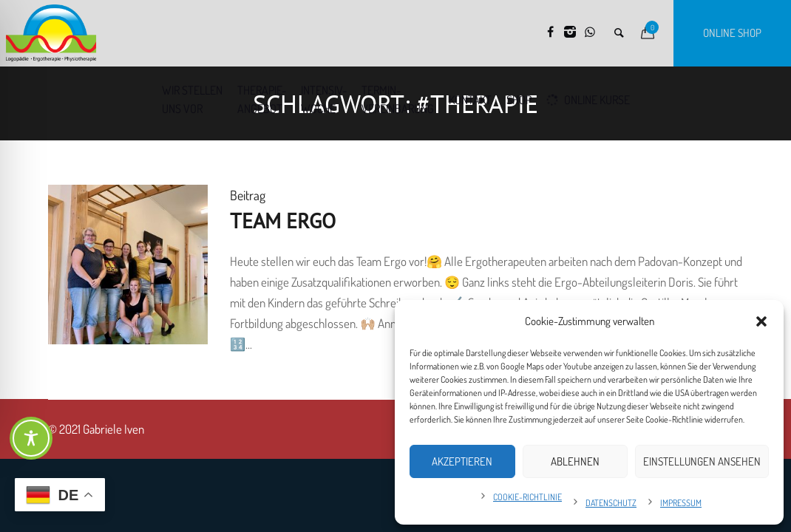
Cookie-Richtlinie (527, 497)
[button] (761, 321)
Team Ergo (283, 221)
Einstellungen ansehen (702, 461)
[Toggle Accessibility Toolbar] (31, 438)
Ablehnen (575, 461)
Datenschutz (611, 503)
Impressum (681, 503)
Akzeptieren (462, 461)
